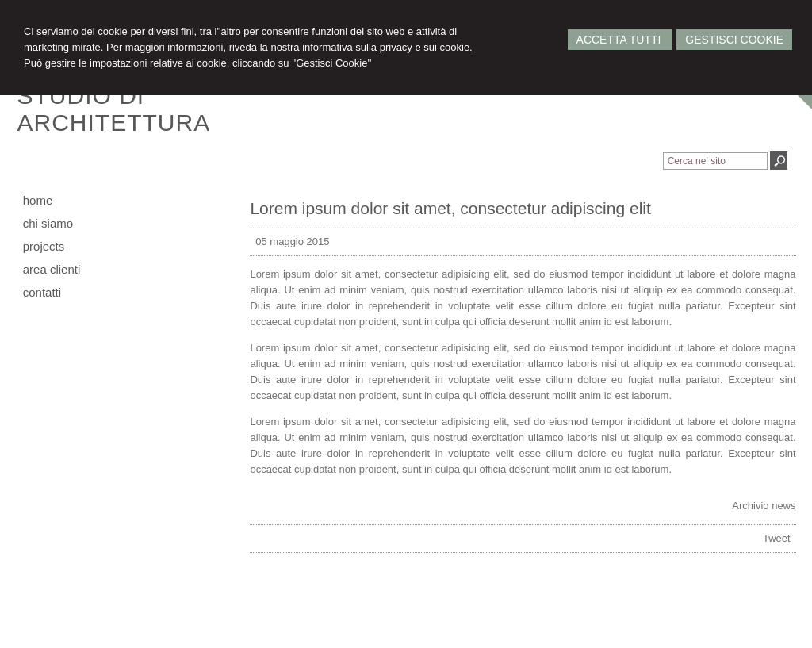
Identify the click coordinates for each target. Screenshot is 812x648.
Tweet (777, 538)
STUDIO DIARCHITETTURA (114, 109)
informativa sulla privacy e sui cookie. (387, 47)
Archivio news (764, 506)
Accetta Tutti (620, 40)
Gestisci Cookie (734, 40)
